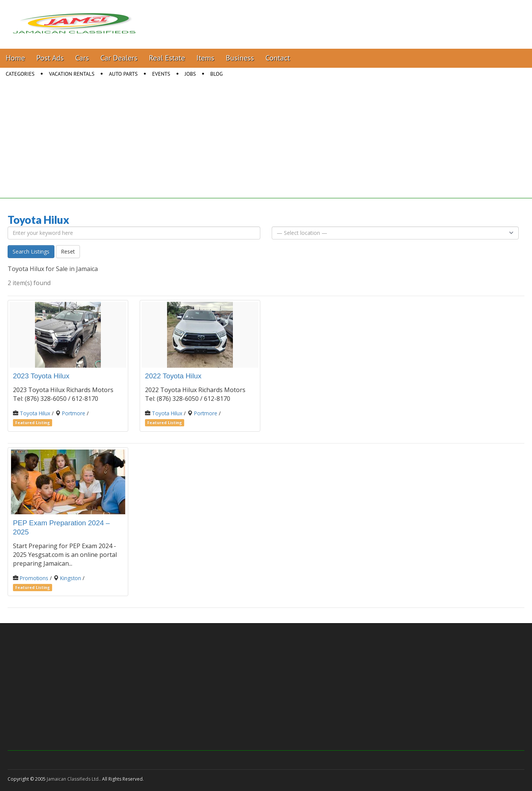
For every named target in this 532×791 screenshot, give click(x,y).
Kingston (71, 578)
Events (161, 74)
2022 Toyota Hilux (173, 376)
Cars (82, 58)
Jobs (190, 74)
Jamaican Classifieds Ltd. (73, 779)
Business (240, 58)
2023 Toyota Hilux (41, 376)
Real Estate (167, 58)
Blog (217, 74)
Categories (20, 74)
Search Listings (31, 251)
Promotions (34, 578)
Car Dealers (119, 58)
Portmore (74, 413)
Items (205, 58)
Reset (68, 251)
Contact (278, 58)
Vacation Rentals (72, 74)
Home (15, 58)
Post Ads (50, 58)
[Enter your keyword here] (134, 233)
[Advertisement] (266, 145)
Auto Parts (123, 74)
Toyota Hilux (35, 413)
